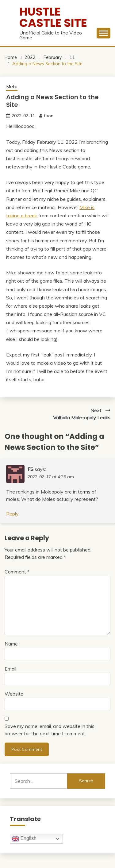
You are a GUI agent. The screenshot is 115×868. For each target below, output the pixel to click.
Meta (12, 87)
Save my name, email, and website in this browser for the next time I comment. (50, 730)
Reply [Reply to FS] (12, 514)
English (24, 839)
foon (49, 116)
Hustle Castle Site (53, 17)
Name (11, 644)
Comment (17, 572)
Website (14, 694)
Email (10, 669)
